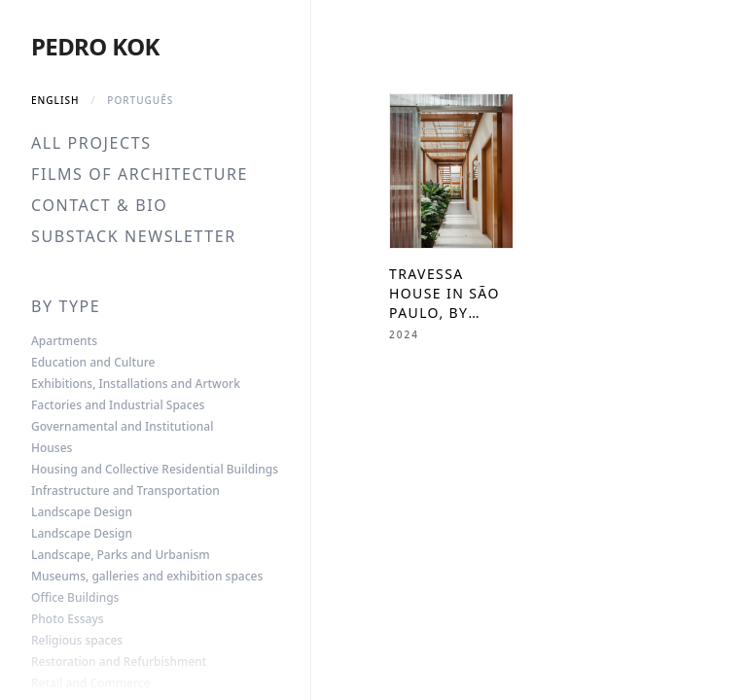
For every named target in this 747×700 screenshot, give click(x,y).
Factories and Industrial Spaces (118, 405)
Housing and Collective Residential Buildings (155, 470)
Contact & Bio (99, 205)
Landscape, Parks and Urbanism (121, 555)
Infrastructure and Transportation (125, 491)
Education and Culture (93, 363)
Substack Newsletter (134, 236)
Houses (52, 448)
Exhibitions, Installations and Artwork (136, 384)
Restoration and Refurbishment (119, 662)
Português (140, 100)
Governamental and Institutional (122, 427)
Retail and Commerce (91, 683)
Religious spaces (77, 641)
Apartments (64, 341)
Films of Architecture (140, 174)
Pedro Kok (95, 46)
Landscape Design (82, 512)
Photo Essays (68, 619)
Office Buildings (75, 598)
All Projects (91, 143)
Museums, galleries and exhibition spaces (147, 577)
